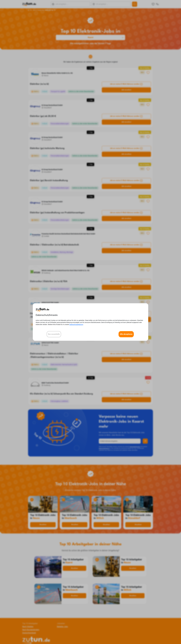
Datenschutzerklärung (76, 325)
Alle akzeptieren (126, 334)
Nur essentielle (54, 334)
